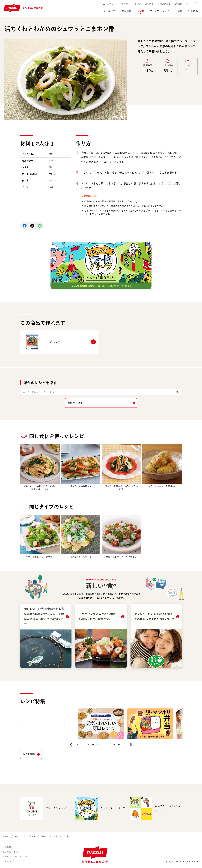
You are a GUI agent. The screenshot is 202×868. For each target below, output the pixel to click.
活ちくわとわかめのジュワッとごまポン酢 (48, 836)
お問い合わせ (164, 4)
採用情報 (149, 4)
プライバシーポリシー (12, 852)
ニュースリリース (109, 4)
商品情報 (127, 11)
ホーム (6, 836)
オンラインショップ (131, 4)
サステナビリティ (160, 11)
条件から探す (75, 403)
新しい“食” (110, 11)
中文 (188, 4)
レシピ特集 (29, 754)
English (178, 4)
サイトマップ (8, 861)
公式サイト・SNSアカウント (15, 857)
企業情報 (193, 11)
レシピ (141, 11)
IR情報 (179, 11)
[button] (71, 745)
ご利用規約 (7, 847)
